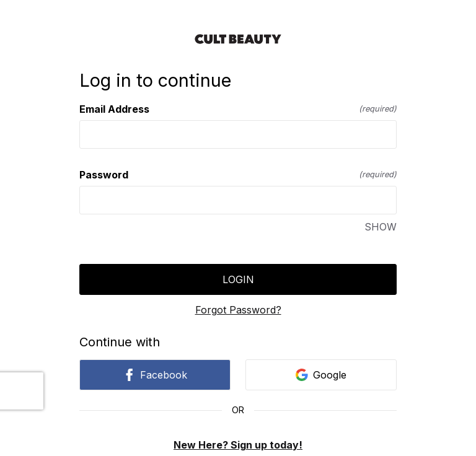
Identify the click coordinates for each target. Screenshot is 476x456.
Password (238, 175)
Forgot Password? (238, 310)
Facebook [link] (155, 375)
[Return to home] (238, 39)
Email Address (238, 109)
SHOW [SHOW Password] (381, 227)
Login (238, 279)
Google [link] (321, 375)
